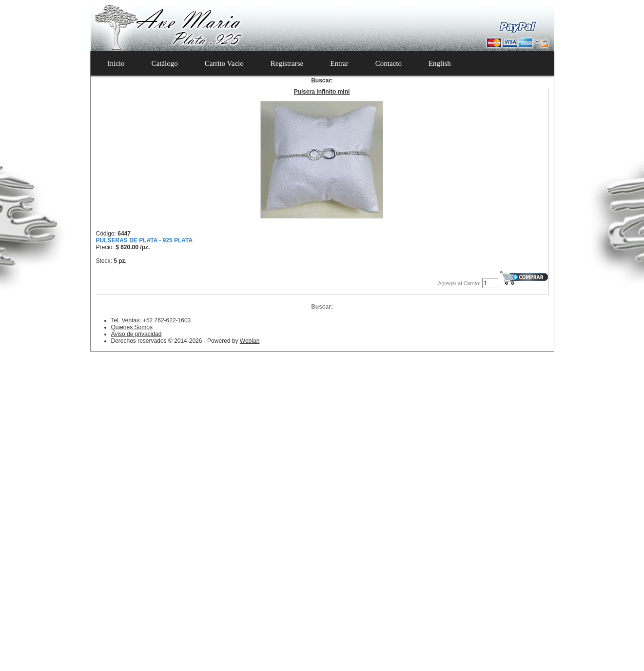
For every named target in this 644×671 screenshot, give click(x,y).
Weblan (250, 341)
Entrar (339, 63)
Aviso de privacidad (137, 334)
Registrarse (287, 63)
